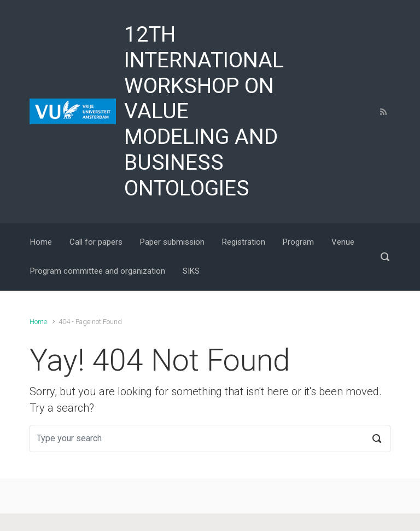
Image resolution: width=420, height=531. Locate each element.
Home (38, 322)
